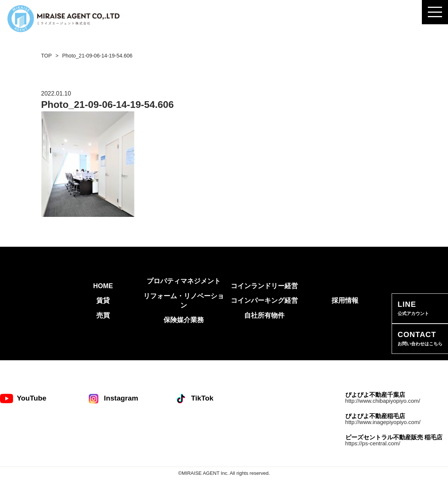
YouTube (23, 398)
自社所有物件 (264, 315)
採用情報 (345, 300)
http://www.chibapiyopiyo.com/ (383, 401)
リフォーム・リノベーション (184, 301)
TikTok (194, 398)
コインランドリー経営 (264, 286)
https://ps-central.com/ (373, 443)
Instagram (113, 398)
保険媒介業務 (184, 320)
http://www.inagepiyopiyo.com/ (383, 422)
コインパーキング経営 (264, 300)
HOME (103, 286)
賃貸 (103, 300)
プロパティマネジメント (184, 281)
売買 (103, 315)
